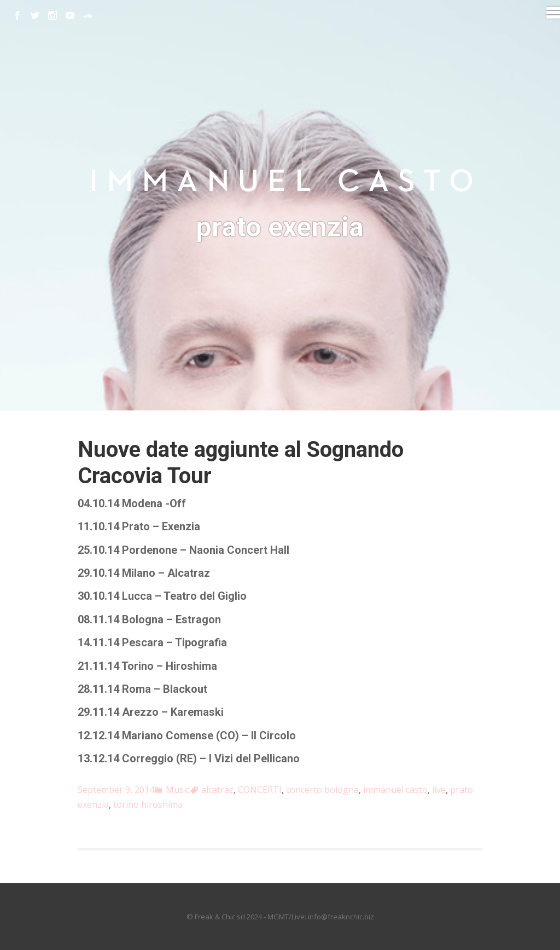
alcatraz (217, 790)
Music (178, 790)
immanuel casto (395, 790)
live (439, 790)
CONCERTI (260, 790)
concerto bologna (322, 790)
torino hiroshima (148, 804)
